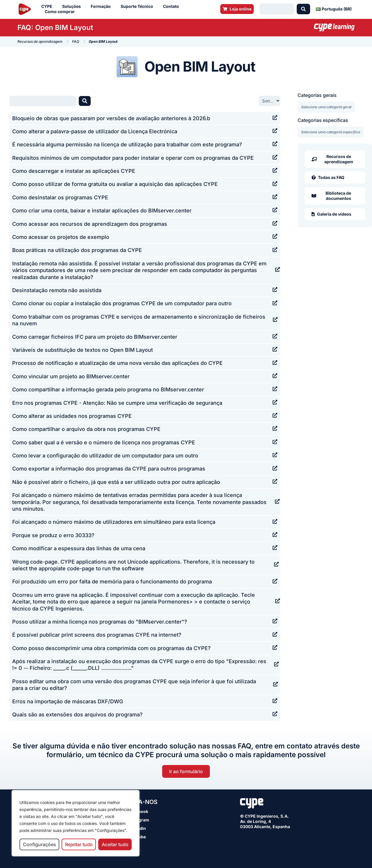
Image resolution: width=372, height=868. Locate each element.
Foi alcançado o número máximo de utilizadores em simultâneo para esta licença (114, 522)
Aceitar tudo (115, 844)
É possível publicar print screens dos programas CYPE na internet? (97, 635)
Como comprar (61, 12)
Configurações (40, 844)
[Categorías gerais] (326, 107)
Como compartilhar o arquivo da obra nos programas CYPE (86, 429)
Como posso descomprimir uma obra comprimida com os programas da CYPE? (111, 648)
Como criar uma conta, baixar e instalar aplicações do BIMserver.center (102, 211)
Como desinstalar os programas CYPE (60, 197)
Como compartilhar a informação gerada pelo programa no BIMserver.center (108, 389)
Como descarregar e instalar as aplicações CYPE (74, 171)
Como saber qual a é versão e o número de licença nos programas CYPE (104, 442)
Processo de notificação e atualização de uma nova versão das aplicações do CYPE (117, 363)
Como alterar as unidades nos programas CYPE (72, 416)
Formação (102, 6)
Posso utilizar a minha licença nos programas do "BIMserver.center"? (100, 622)
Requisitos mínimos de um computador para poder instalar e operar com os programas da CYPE (133, 158)
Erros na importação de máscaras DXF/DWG (68, 701)
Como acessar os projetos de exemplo (61, 237)
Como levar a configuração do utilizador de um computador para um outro (105, 456)
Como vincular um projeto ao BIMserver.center (71, 376)
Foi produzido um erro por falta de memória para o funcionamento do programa (112, 582)
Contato (172, 6)
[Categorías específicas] (331, 132)
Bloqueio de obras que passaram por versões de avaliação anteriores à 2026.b (111, 118)
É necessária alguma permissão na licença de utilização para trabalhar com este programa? (127, 144)
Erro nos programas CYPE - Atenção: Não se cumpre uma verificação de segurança (117, 403)
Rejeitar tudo (79, 844)
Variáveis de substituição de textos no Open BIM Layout (83, 350)
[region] (76, 823)
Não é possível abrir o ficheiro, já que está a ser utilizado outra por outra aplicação (116, 482)
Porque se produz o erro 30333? (53, 535)
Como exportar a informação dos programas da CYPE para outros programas (109, 469)
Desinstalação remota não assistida (57, 290)
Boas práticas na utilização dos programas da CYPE (77, 250)
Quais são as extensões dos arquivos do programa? (77, 715)
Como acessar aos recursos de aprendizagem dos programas (90, 224)
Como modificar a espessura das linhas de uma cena (79, 548)
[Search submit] (303, 9)
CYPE (48, 6)
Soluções (73, 6)
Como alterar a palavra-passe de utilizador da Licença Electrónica (95, 131)
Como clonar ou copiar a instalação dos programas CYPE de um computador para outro (122, 303)
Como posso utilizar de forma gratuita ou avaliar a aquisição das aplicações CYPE (115, 184)
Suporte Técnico (138, 6)
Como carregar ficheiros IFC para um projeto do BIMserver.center (95, 337)
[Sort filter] (269, 101)
